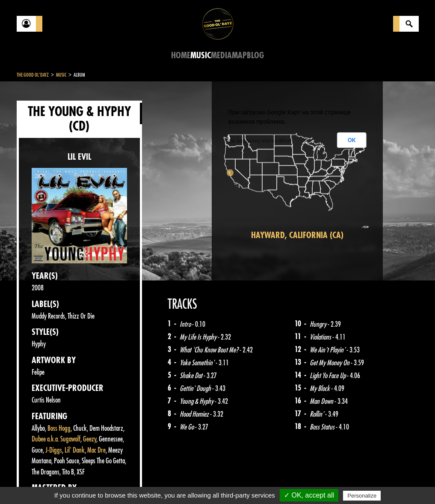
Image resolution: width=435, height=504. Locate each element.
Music (201, 55)
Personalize (362, 496)
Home (181, 55)
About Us (124, 483)
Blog (255, 55)
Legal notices (84, 483)
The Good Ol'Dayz (33, 75)
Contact (38, 482)
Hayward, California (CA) (297, 235)
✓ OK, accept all (309, 495)
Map (239, 55)
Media (221, 55)
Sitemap (158, 483)
